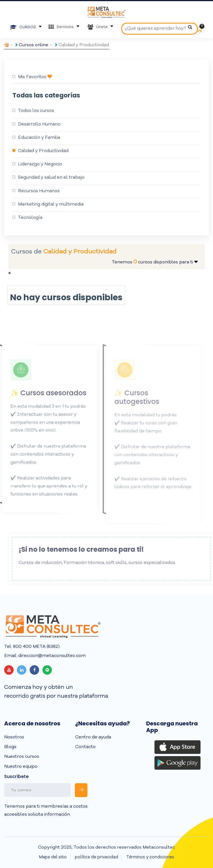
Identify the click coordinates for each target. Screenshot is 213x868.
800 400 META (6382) (36, 647)
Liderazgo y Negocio (40, 164)
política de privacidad (97, 857)
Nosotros (14, 737)
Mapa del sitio (53, 857)
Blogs (10, 747)
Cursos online (34, 45)
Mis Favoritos (35, 77)
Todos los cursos (36, 111)
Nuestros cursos (22, 757)
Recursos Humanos (39, 191)
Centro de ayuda (93, 737)
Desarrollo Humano (39, 124)
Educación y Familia (39, 138)
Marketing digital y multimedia (51, 204)
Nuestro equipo (21, 767)
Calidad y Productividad (43, 151)
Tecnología (30, 218)
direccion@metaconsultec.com (51, 656)
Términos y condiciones (150, 857)
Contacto (85, 747)
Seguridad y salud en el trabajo (51, 178)
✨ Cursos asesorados (40, 393)
